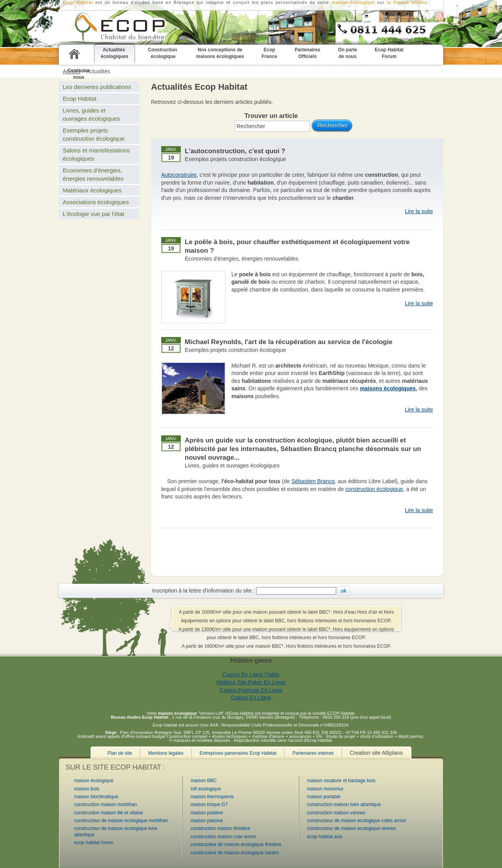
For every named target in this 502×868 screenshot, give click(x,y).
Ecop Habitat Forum (389, 53)
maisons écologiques (388, 388)
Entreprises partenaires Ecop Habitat (238, 753)
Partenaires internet (313, 753)
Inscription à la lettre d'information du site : (204, 591)
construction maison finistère (220, 828)
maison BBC (204, 781)
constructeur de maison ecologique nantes (235, 853)
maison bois (87, 789)
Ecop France (269, 53)
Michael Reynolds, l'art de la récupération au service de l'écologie (289, 342)
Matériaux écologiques (92, 190)
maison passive (207, 821)
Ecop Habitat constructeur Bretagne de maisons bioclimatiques (108, 28)
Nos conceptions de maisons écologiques (220, 53)
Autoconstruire (179, 175)
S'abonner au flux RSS (439, 16)
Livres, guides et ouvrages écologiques (232, 466)
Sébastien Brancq (313, 481)
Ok (344, 591)
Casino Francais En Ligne (251, 690)
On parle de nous (348, 53)
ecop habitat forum (94, 843)
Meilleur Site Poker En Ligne (251, 682)
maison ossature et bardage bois (341, 781)
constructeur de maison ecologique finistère (236, 844)
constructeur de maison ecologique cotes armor (357, 821)
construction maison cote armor (223, 837)
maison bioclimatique (96, 797)
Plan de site (120, 753)
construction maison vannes (336, 813)
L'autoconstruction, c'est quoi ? (235, 151)
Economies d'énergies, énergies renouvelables (242, 259)
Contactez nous (79, 74)
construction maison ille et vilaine (108, 813)
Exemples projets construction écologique (235, 159)
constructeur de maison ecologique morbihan (121, 821)
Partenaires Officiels (307, 53)
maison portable (324, 797)
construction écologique (374, 489)
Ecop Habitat (80, 99)
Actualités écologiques (115, 53)
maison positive (207, 813)
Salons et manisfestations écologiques (96, 154)
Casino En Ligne (251, 698)
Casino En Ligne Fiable (251, 674)
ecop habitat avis (325, 837)
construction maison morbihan (105, 805)
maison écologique (353, 2)
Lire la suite (419, 211)
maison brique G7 (209, 805)
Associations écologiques (96, 202)
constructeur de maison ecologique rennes (351, 828)
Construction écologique (163, 53)
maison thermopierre (212, 797)
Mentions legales (166, 753)
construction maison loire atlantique (344, 805)
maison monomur (325, 789)
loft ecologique (206, 789)
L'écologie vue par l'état (94, 214)
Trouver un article (271, 116)
